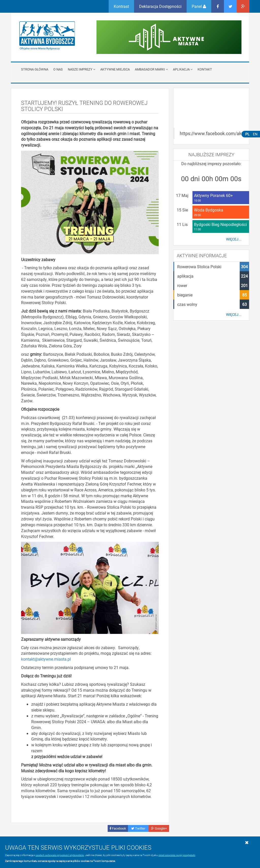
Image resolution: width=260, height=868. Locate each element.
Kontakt (205, 69)
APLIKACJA (183, 69)
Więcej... (234, 239)
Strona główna (35, 69)
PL (247, 134)
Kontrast (121, 6)
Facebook (118, 828)
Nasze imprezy (82, 69)
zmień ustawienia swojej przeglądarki (177, 855)
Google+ (159, 828)
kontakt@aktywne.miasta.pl (46, 659)
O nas (58, 69)
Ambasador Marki (151, 69)
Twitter (138, 828)
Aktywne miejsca (115, 69)
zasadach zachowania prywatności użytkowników (60, 855)
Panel (199, 6)
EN (255, 134)
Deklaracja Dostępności (160, 6)
